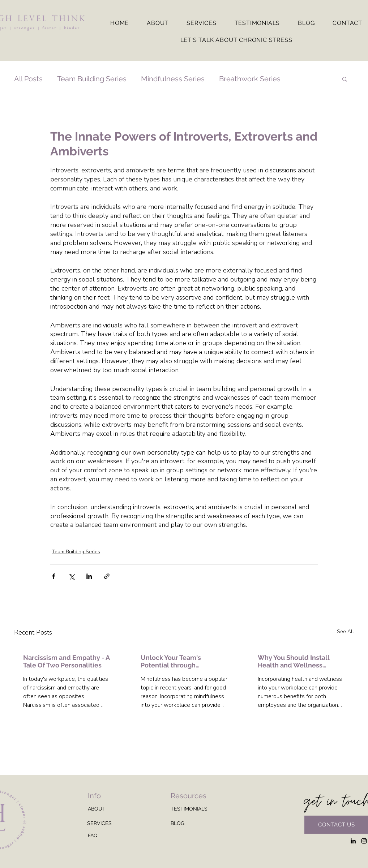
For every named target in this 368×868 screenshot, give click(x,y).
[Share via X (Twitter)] (71, 576)
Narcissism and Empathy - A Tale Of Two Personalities (66, 661)
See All (345, 631)
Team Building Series (92, 79)
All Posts (28, 79)
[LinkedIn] (353, 841)
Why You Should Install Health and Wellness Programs (294, 661)
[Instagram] (364, 841)
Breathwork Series (250, 79)
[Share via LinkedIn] (89, 576)
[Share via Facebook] (54, 576)
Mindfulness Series (173, 79)
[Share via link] (107, 576)
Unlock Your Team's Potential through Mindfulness (171, 661)
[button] (345, 79)
